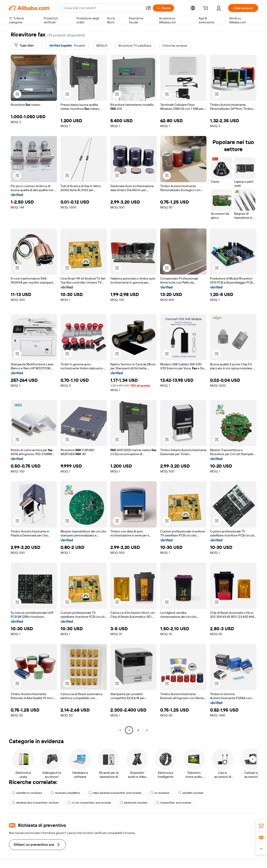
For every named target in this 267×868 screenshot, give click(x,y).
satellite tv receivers (27, 793)
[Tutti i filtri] (24, 46)
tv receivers (160, 793)
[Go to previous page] (120, 730)
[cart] (206, 9)
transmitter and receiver (174, 803)
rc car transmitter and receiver (89, 803)
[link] (261, 826)
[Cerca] (163, 8)
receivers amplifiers (65, 793)
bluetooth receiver (134, 803)
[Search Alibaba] (103, 8)
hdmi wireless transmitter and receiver (115, 793)
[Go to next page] (147, 730)
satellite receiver (191, 793)
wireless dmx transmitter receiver (35, 803)
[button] (148, 8)
